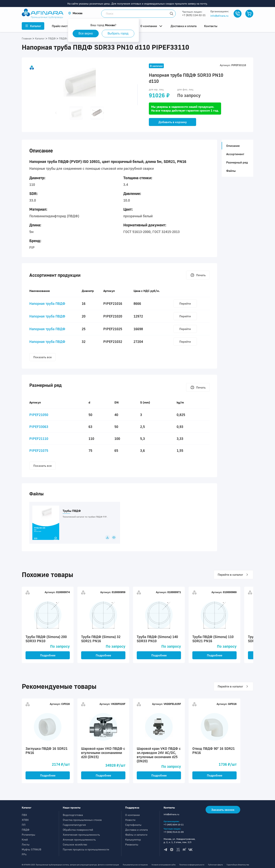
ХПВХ (25, 820)
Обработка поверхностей (78, 830)
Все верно (86, 33)
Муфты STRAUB (31, 849)
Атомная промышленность (79, 839)
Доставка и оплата (136, 830)
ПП (24, 825)
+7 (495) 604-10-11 (174, 825)
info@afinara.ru (219, 16)
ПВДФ (26, 830)
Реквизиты (132, 844)
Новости (130, 820)
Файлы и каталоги (136, 835)
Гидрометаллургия (74, 825)
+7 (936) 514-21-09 (174, 832)
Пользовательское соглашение (135, 865)
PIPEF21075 (39, 450)
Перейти (185, 303)
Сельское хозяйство (75, 844)
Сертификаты (133, 825)
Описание (232, 146)
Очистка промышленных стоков (82, 820)
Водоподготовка (73, 815)
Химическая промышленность (81, 835)
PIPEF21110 (39, 439)
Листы (26, 844)
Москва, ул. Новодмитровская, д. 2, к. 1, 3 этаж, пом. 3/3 (179, 841)
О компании (132, 815)
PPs (24, 854)
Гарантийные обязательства (238, 865)
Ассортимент (235, 154)
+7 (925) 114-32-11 (194, 15)
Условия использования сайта (164, 865)
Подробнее (48, 655)
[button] (75, 13)
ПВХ (24, 815)
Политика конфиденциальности (192, 865)
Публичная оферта (215, 865)
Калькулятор (133, 839)
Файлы (231, 171)
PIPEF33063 (39, 427)
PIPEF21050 (39, 415)
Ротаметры (28, 835)
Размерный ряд (237, 162)
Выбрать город (118, 33)
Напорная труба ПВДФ (47, 303)
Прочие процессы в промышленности (86, 849)
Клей (25, 839)
